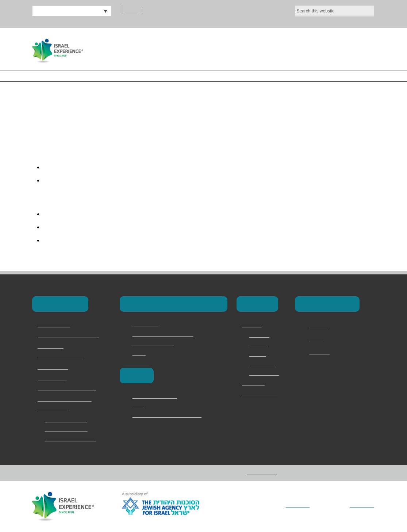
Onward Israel (53, 378)
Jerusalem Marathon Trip (74, 439)
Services (259, 345)
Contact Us (344, 49)
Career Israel (147, 324)
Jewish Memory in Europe (67, 399)
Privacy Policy (265, 373)
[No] (398, 12)
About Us (212, 49)
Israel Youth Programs (63, 357)
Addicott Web (361, 506)
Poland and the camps (158, 396)
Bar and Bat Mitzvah (68, 429)
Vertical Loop (289, 506)
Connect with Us (326, 304)
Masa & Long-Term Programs (72, 336)
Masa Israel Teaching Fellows (166, 334)
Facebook (321, 326)
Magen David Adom (155, 343)
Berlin (139, 406)
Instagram (321, 352)
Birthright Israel (55, 325)
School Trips (52, 346)
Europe (136, 375)
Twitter (318, 339)
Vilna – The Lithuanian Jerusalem (171, 415)
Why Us (258, 354)
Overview (260, 335)
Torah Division (54, 368)
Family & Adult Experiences (69, 389)
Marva (140, 353)
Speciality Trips (55, 410)
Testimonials (264, 364)
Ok (365, 12)
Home (165, 49)
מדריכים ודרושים (260, 394)
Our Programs (276, 49)
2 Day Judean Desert (69, 420)
